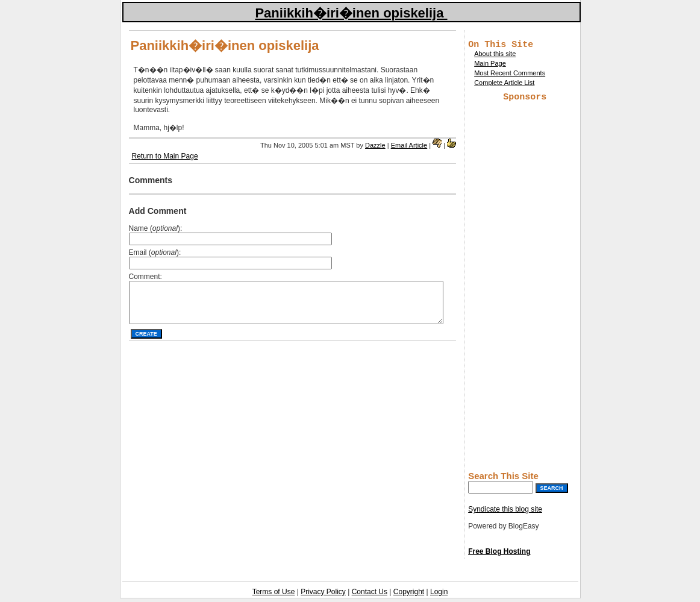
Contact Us (370, 595)
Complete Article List (504, 84)
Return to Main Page (165, 156)
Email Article (409, 145)
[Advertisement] (525, 287)
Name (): (156, 228)
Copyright (409, 595)
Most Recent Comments (510, 75)
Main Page (490, 65)
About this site (495, 55)
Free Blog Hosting (499, 555)
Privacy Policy (323, 595)
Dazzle (375, 145)
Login (439, 595)
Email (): (155, 252)
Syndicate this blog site (505, 513)
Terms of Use (274, 595)
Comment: (145, 277)
